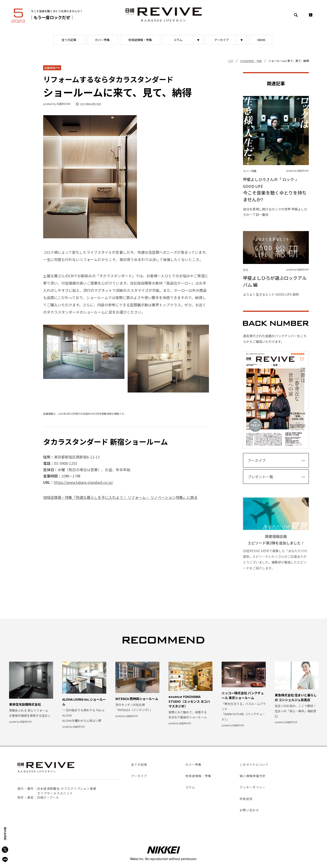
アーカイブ (221, 40)
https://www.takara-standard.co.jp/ (83, 482)
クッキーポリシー (253, 787)
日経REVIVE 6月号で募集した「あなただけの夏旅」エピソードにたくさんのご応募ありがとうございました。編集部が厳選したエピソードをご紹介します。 (276, 534)
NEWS (261, 40)
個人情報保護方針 (253, 776)
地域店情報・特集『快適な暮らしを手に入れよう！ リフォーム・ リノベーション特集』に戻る (120, 497)
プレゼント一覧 (260, 477)
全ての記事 (69, 40)
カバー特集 (102, 40)
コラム (178, 40)
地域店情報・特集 (140, 40)
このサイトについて (254, 764)
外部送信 (246, 799)
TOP (231, 61)
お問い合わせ (249, 810)
